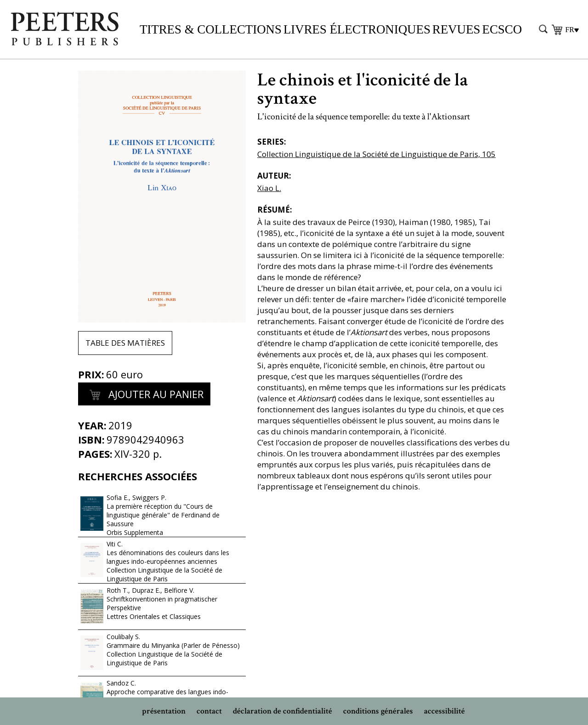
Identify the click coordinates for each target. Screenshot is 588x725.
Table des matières (125, 343)
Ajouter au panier (144, 395)
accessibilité (444, 711)
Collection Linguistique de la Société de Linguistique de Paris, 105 (376, 154)
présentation (164, 711)
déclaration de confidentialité (283, 711)
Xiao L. (269, 188)
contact (209, 711)
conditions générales (378, 711)
